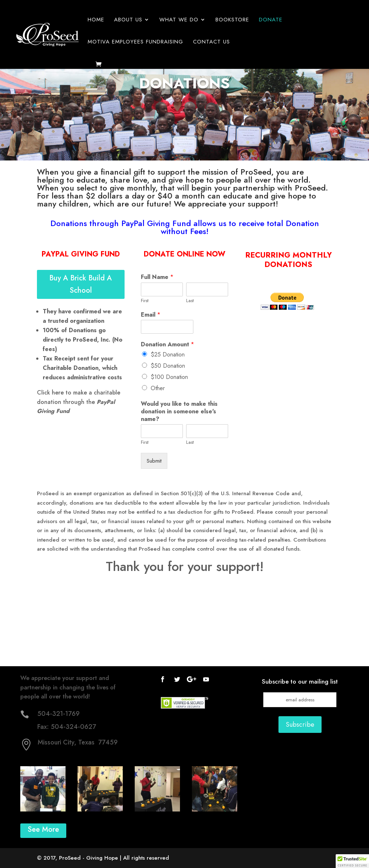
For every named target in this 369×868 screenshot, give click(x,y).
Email (151, 315)
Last (190, 301)
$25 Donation (168, 354)
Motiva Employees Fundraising (135, 42)
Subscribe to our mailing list (300, 681)
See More (43, 829)
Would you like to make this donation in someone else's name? (179, 412)
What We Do (179, 20)
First (145, 301)
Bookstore (232, 20)
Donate (271, 20)
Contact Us (211, 42)
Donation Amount (167, 345)
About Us (128, 20)
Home (96, 20)
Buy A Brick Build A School (81, 284)
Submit (154, 461)
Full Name (157, 277)
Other (158, 388)
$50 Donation (168, 366)
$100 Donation (169, 377)
